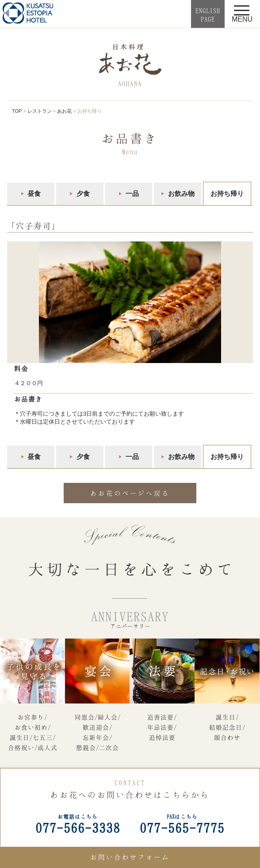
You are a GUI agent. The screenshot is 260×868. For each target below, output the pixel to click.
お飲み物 (181, 193)
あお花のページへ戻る (130, 493)
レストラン (40, 111)
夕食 (83, 193)
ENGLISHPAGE (208, 15)
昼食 (34, 193)
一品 (132, 193)
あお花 (64, 111)
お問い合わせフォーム (130, 857)
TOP (17, 111)
